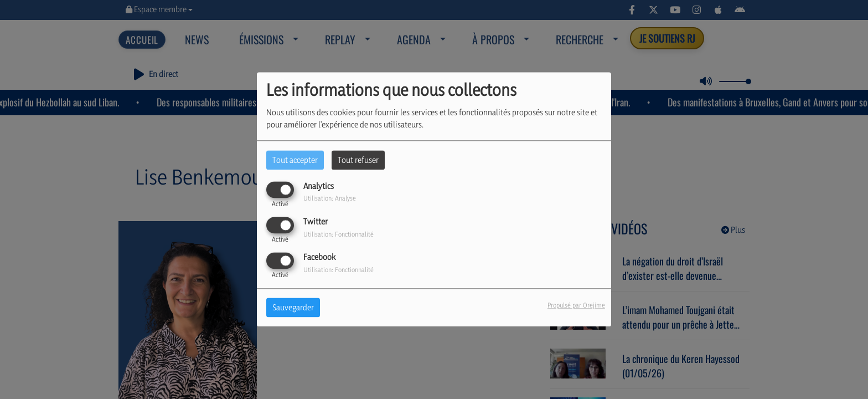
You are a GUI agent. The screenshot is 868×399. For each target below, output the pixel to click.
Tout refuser (358, 160)
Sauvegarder (293, 308)
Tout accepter (295, 160)
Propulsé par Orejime (576, 306)
